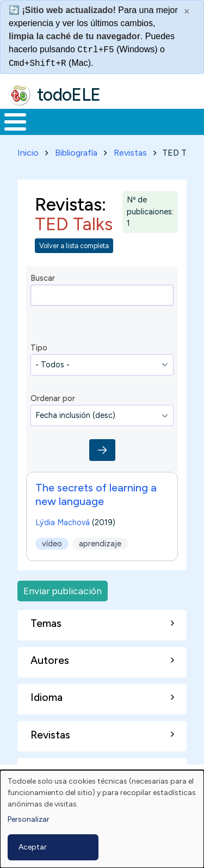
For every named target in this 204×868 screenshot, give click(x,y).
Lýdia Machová (63, 522)
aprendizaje (100, 544)
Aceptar (33, 847)
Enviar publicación (63, 591)
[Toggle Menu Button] (15, 122)
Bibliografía (76, 153)
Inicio (28, 153)
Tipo (39, 348)
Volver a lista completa (74, 246)
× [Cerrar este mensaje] (187, 11)
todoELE (69, 95)
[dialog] (102, 819)
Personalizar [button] (29, 819)
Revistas (130, 153)
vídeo (52, 544)
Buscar (43, 278)
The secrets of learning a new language (96, 494)
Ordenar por (53, 398)
